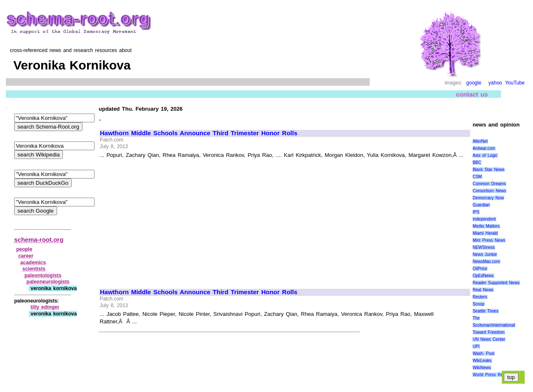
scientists (34, 269)
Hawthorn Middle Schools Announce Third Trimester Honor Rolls (199, 133)
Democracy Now (488, 198)
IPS (476, 212)
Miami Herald (485, 233)
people (24, 249)
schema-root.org (39, 239)
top (511, 377)
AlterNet (480, 141)
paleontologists (43, 275)
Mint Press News (489, 240)
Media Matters (486, 226)
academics (33, 263)
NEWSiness (484, 247)
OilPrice (480, 269)
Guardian (481, 205)
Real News (483, 290)
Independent (484, 219)
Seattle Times (486, 311)
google (474, 83)
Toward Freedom (489, 332)
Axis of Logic (485, 155)
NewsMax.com (486, 262)
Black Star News (489, 170)
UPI (476, 346)
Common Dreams (489, 184)
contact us (472, 94)
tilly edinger (45, 307)
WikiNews (482, 368)
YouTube (515, 83)
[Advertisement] (170, 220)
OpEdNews (483, 276)
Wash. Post (483, 354)
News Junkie (485, 254)
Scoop (478, 304)
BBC (477, 163)
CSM (477, 177)
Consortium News (489, 191)
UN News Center (489, 339)
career (26, 256)
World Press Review (492, 375)
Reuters (480, 297)
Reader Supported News (496, 283)
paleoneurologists (48, 282)
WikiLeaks (482, 361)
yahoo (495, 83)
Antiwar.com (484, 148)
